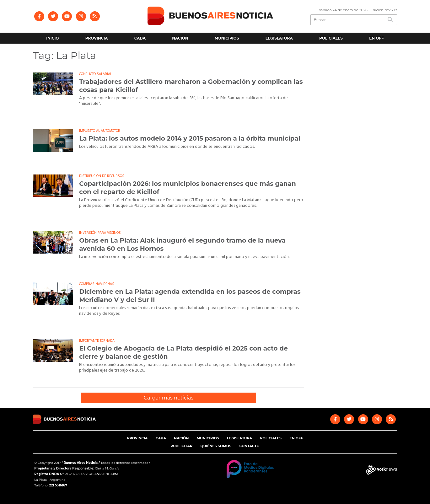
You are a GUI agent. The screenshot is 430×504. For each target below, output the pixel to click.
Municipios (227, 38)
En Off (376, 38)
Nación (180, 38)
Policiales (331, 38)
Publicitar (181, 446)
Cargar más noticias (169, 398)
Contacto (249, 446)
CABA (140, 38)
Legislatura (279, 38)
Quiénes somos (216, 446)
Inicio (52, 38)
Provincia (97, 38)
